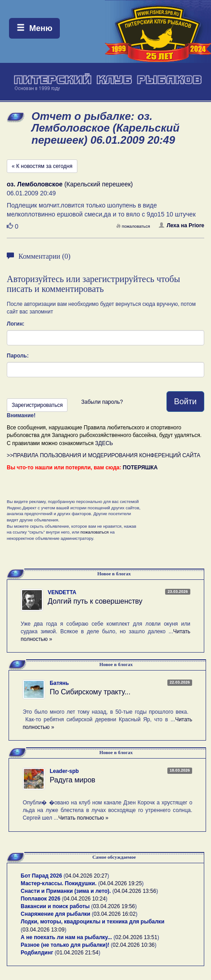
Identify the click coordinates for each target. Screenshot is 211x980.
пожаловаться (133, 226)
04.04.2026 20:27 (86, 876)
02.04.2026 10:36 (133, 945)
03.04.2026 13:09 (43, 930)
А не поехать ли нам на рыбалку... (66, 937)
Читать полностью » (83, 818)
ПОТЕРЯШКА (140, 468)
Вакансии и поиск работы (55, 906)
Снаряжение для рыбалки (56, 914)
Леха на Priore (182, 225)
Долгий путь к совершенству (95, 601)
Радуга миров (72, 780)
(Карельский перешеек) (70, 184)
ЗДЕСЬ (104, 443)
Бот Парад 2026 (41, 876)
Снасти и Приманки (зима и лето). (66, 891)
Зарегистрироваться (37, 405)
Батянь (59, 683)
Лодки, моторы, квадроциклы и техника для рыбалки (92, 922)
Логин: (16, 324)
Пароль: (18, 356)
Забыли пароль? (102, 402)
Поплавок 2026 (40, 899)
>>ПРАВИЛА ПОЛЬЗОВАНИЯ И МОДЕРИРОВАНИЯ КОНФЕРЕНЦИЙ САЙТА (103, 455)
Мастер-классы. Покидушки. (59, 883)
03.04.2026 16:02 (114, 914)
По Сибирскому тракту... (90, 692)
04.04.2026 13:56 (135, 891)
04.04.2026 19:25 (121, 883)
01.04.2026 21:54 (78, 953)
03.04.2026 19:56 (114, 906)
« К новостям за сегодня (42, 166)
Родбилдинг (37, 953)
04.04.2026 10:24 (84, 899)
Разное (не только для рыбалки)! (65, 945)
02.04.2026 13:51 (136, 937)
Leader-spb (64, 771)
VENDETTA (62, 592)
